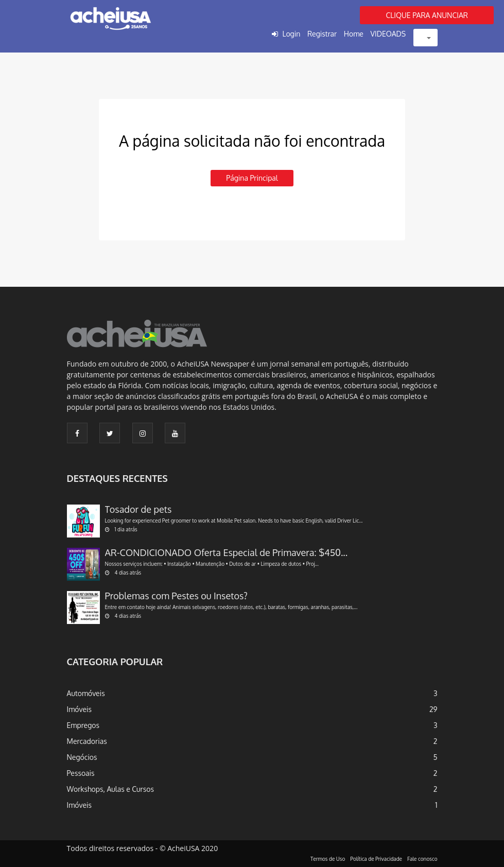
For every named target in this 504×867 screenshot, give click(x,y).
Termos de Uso (328, 859)
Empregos (83, 725)
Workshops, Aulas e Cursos (110, 789)
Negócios (82, 757)
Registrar (322, 34)
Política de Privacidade (376, 859)
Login (291, 34)
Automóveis (86, 693)
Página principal (252, 178)
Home (354, 34)
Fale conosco (422, 859)
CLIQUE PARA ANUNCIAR (427, 15)
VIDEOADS (388, 34)
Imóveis (80, 709)
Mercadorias (87, 741)
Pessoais (81, 773)
